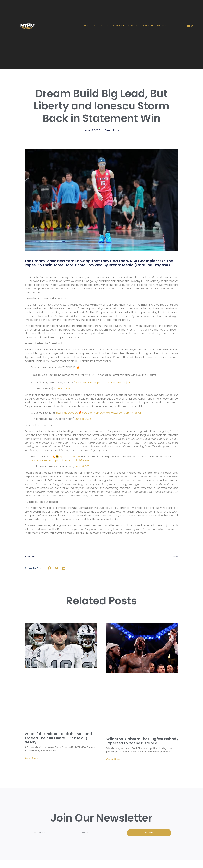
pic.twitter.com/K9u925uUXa (73, 460)
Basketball (133, 26)
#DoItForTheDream (94, 413)
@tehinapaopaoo (67, 413)
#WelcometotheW (85, 383)
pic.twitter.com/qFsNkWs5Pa (123, 413)
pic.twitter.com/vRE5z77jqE (114, 383)
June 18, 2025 (62, 389)
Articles (106, 26)
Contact (161, 26)
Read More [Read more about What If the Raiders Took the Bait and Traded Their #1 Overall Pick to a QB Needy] (31, 758)
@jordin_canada (69, 457)
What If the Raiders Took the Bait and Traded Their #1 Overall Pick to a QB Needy (58, 738)
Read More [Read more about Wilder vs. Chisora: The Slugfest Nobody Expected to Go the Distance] (113, 759)
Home (86, 26)
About (95, 26)
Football (119, 26)
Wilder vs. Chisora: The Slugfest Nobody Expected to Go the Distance (142, 741)
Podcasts (148, 26)
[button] (50, 568)
